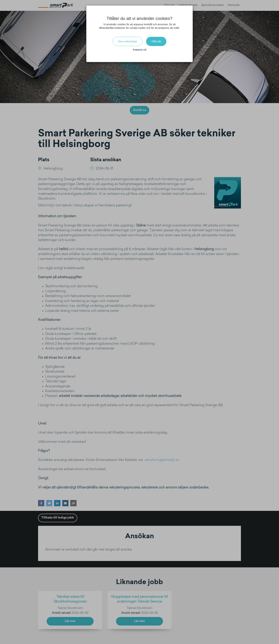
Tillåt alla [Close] (156, 41)
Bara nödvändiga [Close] (128, 41)
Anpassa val (139, 50)
